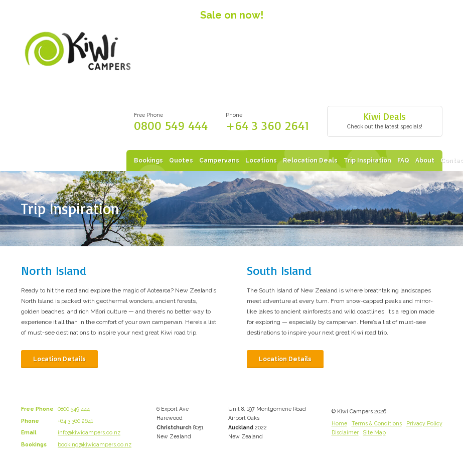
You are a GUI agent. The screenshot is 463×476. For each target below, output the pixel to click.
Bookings (148, 161)
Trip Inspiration (367, 161)
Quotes (181, 161)
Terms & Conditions (377, 423)
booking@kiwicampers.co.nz (95, 444)
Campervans (219, 161)
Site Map (374, 432)
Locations (261, 161)
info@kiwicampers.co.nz (89, 432)
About (425, 161)
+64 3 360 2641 (267, 125)
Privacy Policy (424, 423)
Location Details (59, 359)
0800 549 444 (171, 125)
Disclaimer (345, 432)
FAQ (403, 161)
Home (339, 423)
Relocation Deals (310, 161)
